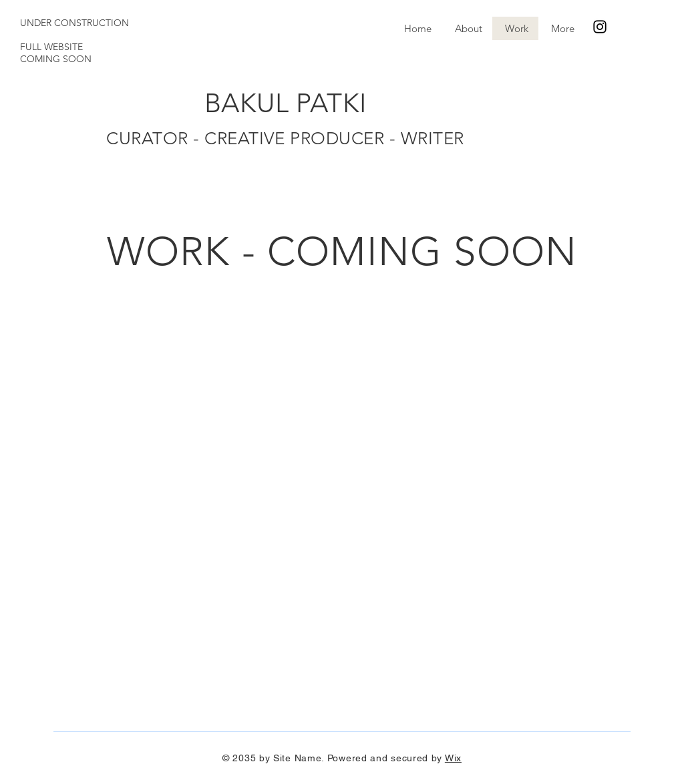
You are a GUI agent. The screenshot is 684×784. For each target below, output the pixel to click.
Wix (453, 758)
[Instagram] (600, 27)
